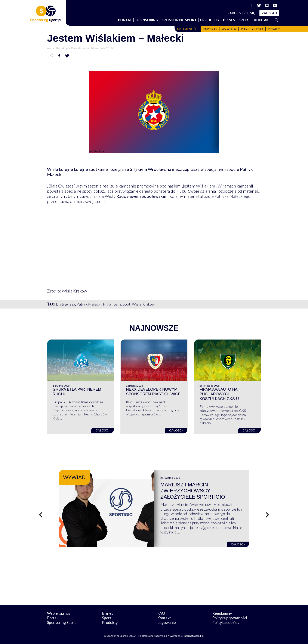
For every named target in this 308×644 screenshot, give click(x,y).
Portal (125, 20)
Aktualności (188, 29)
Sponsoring (147, 20)
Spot (127, 304)
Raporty (210, 29)
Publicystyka (252, 29)
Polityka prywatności (230, 618)
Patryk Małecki (89, 304)
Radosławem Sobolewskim (142, 196)
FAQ (161, 613)
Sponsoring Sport (179, 20)
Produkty (210, 20)
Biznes (229, 20)
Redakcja (62, 48)
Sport (244, 20)
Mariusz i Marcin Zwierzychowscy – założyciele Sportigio (193, 491)
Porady (274, 29)
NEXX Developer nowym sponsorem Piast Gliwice (153, 392)
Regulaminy (222, 613)
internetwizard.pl (194, 636)
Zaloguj (269, 13)
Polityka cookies (226, 622)
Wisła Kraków (143, 304)
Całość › (103, 430)
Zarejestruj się (241, 13)
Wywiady (229, 29)
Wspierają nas (59, 613)
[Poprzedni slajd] (41, 515)
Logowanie (167, 622)
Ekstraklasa (66, 304)
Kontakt (262, 20)
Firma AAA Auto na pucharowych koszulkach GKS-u (219, 394)
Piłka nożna (112, 304)
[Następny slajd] (267, 515)
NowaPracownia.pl (157, 636)
